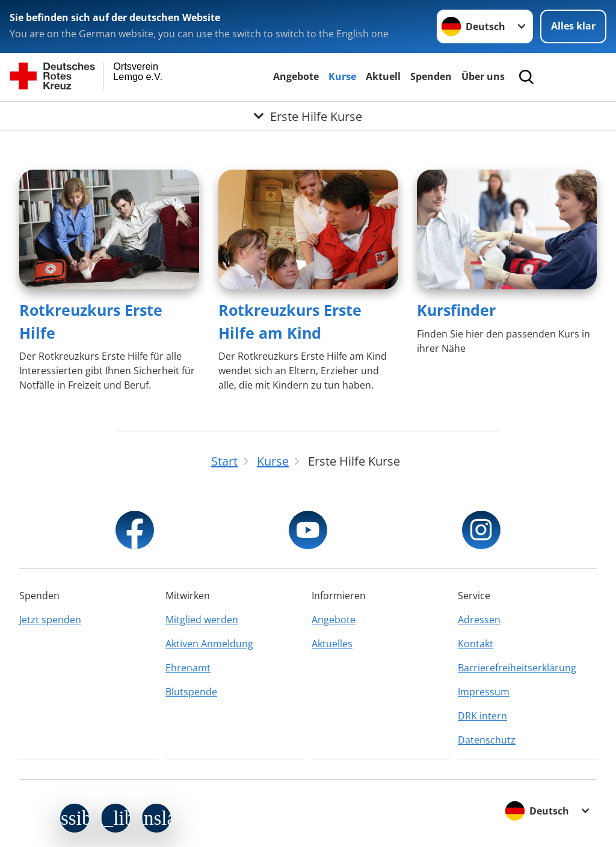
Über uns (483, 76)
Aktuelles (332, 644)
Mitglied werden (202, 620)
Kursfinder (456, 310)
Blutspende (191, 692)
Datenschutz (487, 740)
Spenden (431, 76)
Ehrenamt (188, 668)
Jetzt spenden (50, 620)
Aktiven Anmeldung (209, 644)
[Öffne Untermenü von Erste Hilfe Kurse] (308, 116)
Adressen (479, 620)
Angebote (296, 76)
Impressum (484, 692)
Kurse (342, 76)
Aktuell (383, 76)
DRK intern (482, 716)
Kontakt (476, 644)
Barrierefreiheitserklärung (517, 668)
